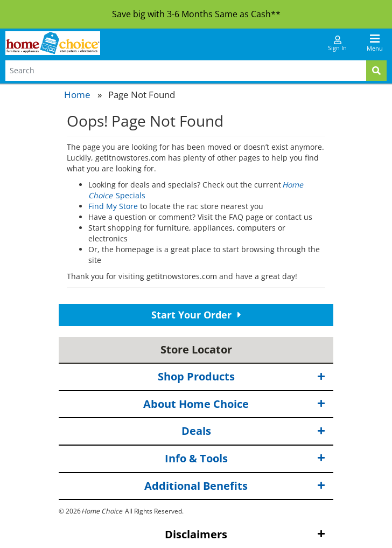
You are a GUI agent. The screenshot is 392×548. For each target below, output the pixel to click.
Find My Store (113, 206)
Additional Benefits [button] (235, 486)
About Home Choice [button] (234, 404)
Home (77, 95)
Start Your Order (196, 315)
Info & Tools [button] (245, 459)
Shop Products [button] (242, 377)
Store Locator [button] (196, 349)
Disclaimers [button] (245, 535)
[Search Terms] (186, 71)
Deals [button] (254, 431)
